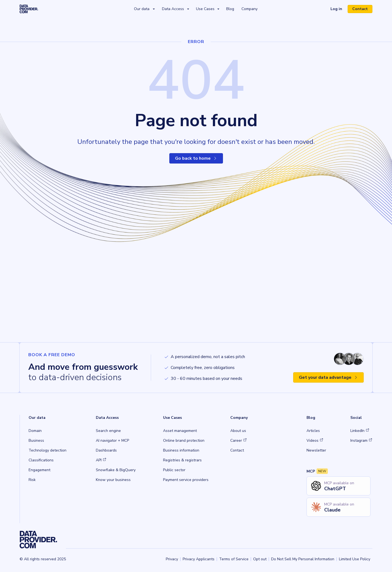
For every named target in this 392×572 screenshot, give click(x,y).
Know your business (113, 480)
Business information (181, 450)
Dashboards (106, 450)
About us (238, 431)
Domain (35, 431)
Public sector (174, 470)
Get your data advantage (328, 377)
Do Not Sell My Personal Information (303, 559)
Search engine (108, 431)
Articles (313, 431)
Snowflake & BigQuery (116, 470)
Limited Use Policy (355, 559)
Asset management (180, 431)
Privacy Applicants (199, 559)
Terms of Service (234, 559)
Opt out (260, 559)
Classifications (41, 460)
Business (36, 441)
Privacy (172, 559)
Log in (336, 9)
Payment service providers (186, 480)
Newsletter (316, 450)
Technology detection (48, 450)
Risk (32, 480)
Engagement (39, 470)
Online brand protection (184, 441)
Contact (360, 9)
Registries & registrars (182, 460)
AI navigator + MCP (112, 441)
